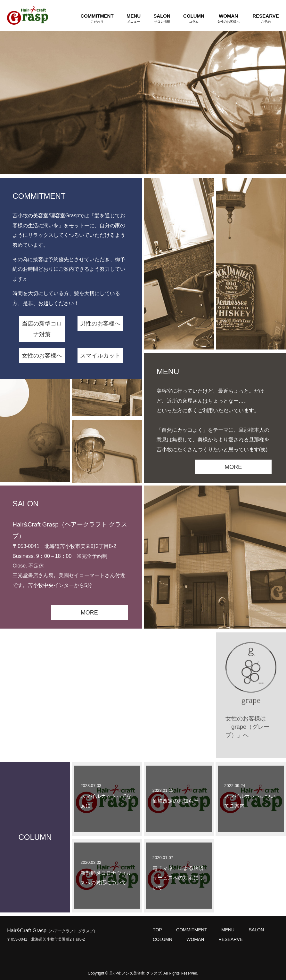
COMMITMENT (192, 930)
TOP (157, 930)
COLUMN (163, 939)
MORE (233, 467)
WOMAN (195, 939)
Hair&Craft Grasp (52, 931)
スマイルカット (100, 356)
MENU (228, 930)
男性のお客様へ (100, 324)
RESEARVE (231, 939)
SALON (256, 930)
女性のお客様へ (42, 356)
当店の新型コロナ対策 (42, 329)
